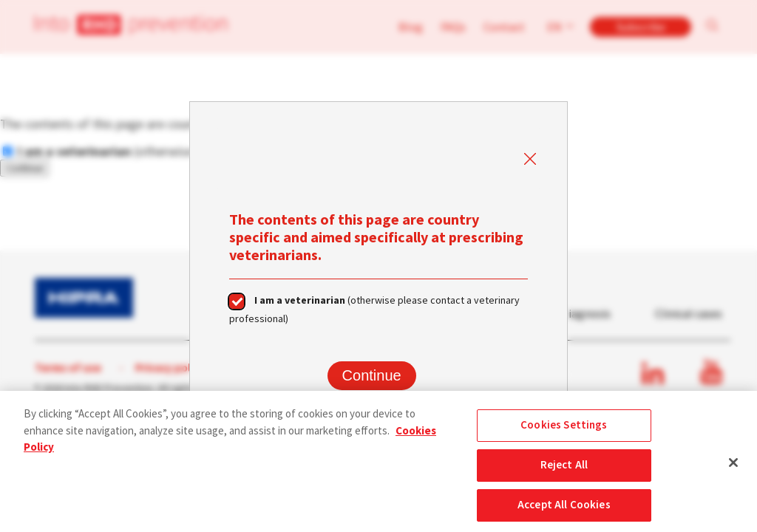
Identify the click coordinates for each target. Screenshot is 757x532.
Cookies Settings (564, 430)
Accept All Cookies (564, 509)
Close (529, 160)
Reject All (564, 470)
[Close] (733, 466)
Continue (372, 375)
